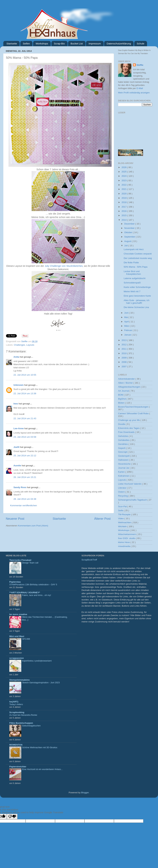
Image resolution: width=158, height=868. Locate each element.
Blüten (122, 403)
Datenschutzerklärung (119, 44)
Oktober (129, 232)
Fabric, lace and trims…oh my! (37, 595)
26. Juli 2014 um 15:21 (25, 477)
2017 (124, 207)
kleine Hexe (124, 542)
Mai (126, 317)
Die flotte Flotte (131, 263)
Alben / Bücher (126, 383)
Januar (128, 335)
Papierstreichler (18, 767)
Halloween (124, 460)
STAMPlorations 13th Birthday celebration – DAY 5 (33, 585)
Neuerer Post (15, 519)
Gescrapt (123, 452)
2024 (124, 176)
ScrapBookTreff (89, 560)
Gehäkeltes (124, 440)
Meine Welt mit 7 (132, 291)
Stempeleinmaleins (19, 680)
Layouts (30, 345)
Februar (128, 330)
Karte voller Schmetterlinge (137, 287)
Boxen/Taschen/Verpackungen (134, 407)
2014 (124, 220)
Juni (127, 313)
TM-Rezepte (125, 514)
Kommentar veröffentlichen (24, 505)
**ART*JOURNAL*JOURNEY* (25, 593)
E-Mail (140, 88)
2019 (124, 198)
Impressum (95, 44)
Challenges (19, 345)
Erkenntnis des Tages (129, 428)
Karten (122, 472)
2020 (124, 194)
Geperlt (122, 448)
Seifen (26, 44)
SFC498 (26, 639)
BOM (121, 395)
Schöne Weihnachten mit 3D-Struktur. (40, 747)
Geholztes (123, 436)
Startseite (12, 44)
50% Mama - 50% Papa (136, 267)
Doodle (122, 424)
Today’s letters (16, 704)
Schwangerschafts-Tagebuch (133, 500)
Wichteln (123, 526)
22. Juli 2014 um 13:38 (25, 393)
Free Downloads (127, 432)
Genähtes (123, 444)
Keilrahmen (124, 476)
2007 (124, 367)
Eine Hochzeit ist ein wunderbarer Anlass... (42, 769)
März (127, 326)
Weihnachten (125, 522)
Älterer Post (102, 519)
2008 (124, 362)
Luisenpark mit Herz (134, 249)
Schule (141, 44)
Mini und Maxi (17, 636)
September (130, 237)
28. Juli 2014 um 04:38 (25, 499)
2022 (124, 185)
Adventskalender (127, 379)
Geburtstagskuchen (31, 726)
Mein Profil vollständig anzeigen (134, 93)
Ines (16, 404)
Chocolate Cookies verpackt (138, 254)
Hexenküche (125, 464)
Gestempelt (124, 456)
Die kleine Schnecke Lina (136, 307)
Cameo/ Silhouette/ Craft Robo (134, 413)
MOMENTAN (16, 745)
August (128, 241)
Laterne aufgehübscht (135, 278)
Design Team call (30, 563)
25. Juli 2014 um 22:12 (25, 456)
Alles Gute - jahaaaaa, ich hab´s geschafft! (137, 302)
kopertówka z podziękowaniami (37, 661)
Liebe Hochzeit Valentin (130, 484)
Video (121, 518)
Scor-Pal (123, 506)
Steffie (25, 341)
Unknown (19, 385)
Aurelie (17, 466)
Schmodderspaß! (132, 283)
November (130, 228)
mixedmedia (124, 546)
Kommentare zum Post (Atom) (33, 526)
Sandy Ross (20, 487)
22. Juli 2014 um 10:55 (25, 375)
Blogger (85, 793)
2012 (124, 345)
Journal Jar (124, 468)
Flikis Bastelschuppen (21, 723)
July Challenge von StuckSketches (64, 266)
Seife (121, 510)
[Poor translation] (12, 816)
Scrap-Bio (59, 44)
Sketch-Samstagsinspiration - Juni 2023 (41, 683)
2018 (124, 202)
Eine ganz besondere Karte (137, 296)
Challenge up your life (129, 420)
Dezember (130, 224)
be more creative (18, 614)
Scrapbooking (17, 712)
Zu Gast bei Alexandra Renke (23, 715)
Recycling (123, 496)
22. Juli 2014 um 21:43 (25, 418)
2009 (124, 358)
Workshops (42, 44)
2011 (124, 349)
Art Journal (124, 391)
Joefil (16, 447)
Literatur (122, 488)
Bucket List (77, 44)
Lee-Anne (19, 428)
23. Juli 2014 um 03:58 (25, 437)
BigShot (122, 399)
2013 (124, 340)
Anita (16, 357)
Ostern (122, 492)
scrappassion (17, 658)
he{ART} (14, 702)
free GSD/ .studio (127, 538)
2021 (124, 189)
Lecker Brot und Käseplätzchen (132, 273)
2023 (124, 180)
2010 (124, 353)
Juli (126, 246)
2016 (124, 211)
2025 (124, 172)
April (127, 322)
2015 (124, 215)
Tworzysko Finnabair (20, 560)
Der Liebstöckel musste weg (138, 258)
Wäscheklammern (127, 534)
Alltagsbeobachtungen (129, 387)
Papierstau (15, 582)
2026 (124, 167)
